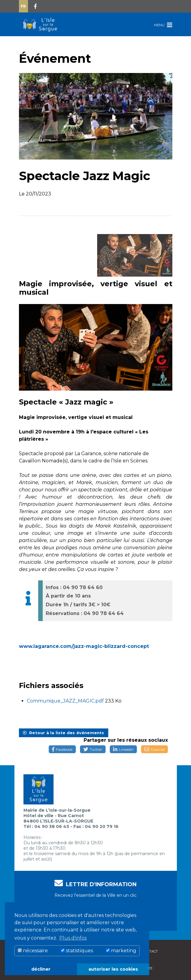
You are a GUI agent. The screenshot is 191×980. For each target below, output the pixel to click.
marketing (121, 951)
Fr (23, 6)
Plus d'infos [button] (73, 938)
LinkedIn (123, 749)
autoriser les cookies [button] (113, 969)
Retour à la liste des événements (64, 733)
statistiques (77, 951)
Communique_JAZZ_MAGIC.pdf (66, 701)
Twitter (93, 749)
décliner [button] (41, 969)
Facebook (62, 749)
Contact (150, 951)
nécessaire (33, 951)
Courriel (154, 749)
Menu (163, 25)
